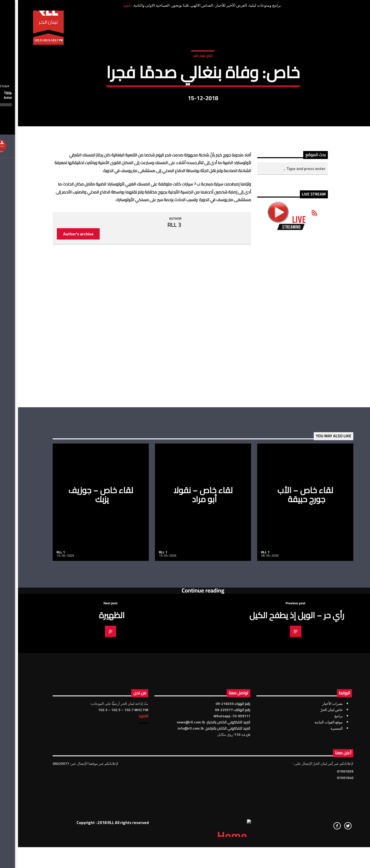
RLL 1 (43, 710)
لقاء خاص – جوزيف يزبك (83, 652)
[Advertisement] (275, 476)
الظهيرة (94, 773)
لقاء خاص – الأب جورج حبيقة (287, 652)
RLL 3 (156, 383)
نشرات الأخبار (314, 861)
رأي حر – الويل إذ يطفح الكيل (279, 773)
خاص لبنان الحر (185, 113)
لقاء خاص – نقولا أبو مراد (185, 652)
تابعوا (109, 5)
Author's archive (60, 392)
